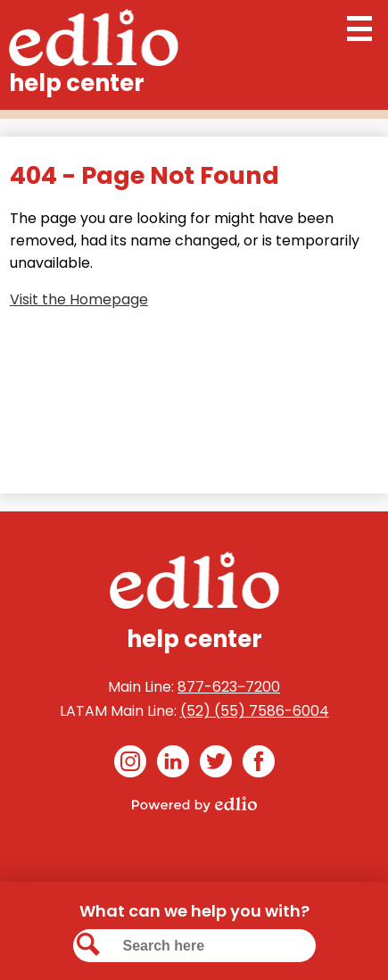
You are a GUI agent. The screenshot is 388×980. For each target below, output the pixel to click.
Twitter (216, 764)
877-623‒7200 (229, 687)
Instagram (130, 764)
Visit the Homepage (79, 299)
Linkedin (173, 764)
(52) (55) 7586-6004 (255, 711)
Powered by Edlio (194, 804)
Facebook (259, 764)
